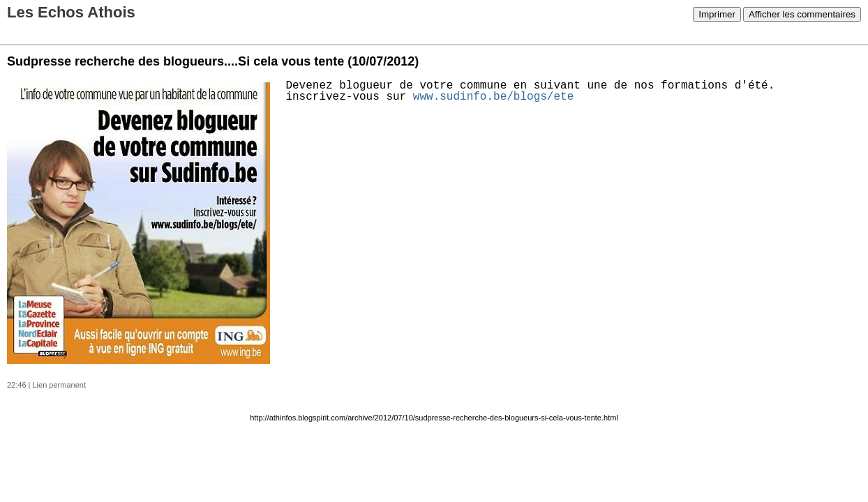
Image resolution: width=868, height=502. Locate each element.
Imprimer (717, 14)
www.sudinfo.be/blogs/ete (493, 97)
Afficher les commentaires (802, 14)
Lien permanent (59, 385)
